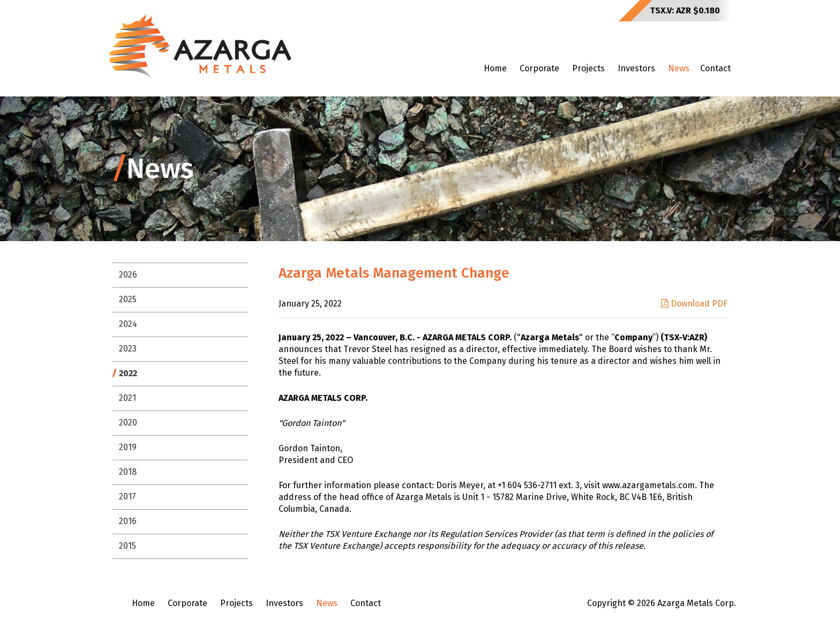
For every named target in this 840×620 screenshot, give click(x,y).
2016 (128, 521)
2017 (127, 496)
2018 (128, 472)
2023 (128, 349)
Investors (636, 68)
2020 (128, 423)
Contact (715, 68)
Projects (588, 68)
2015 (127, 546)
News (679, 68)
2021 (127, 398)
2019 (128, 447)
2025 (128, 299)
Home (495, 68)
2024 (128, 324)
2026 (128, 275)
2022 (128, 373)
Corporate (539, 68)
